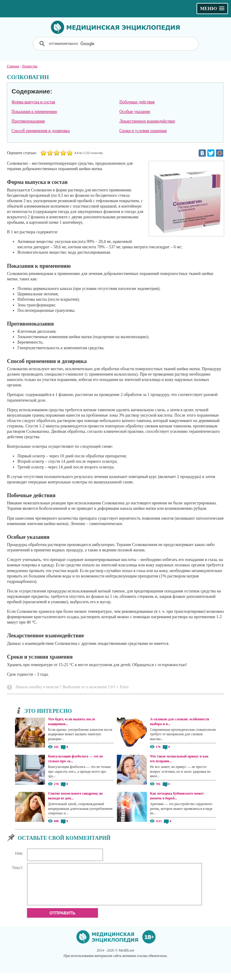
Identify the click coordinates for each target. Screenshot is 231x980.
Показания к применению (34, 112)
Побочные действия (137, 102)
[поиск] (116, 44)
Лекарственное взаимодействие (147, 121)
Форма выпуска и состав (33, 102)
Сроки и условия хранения (143, 131)
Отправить (62, 920)
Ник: (19, 853)
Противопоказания (28, 121)
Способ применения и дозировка (41, 131)
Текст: (18, 868)
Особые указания (135, 112)
